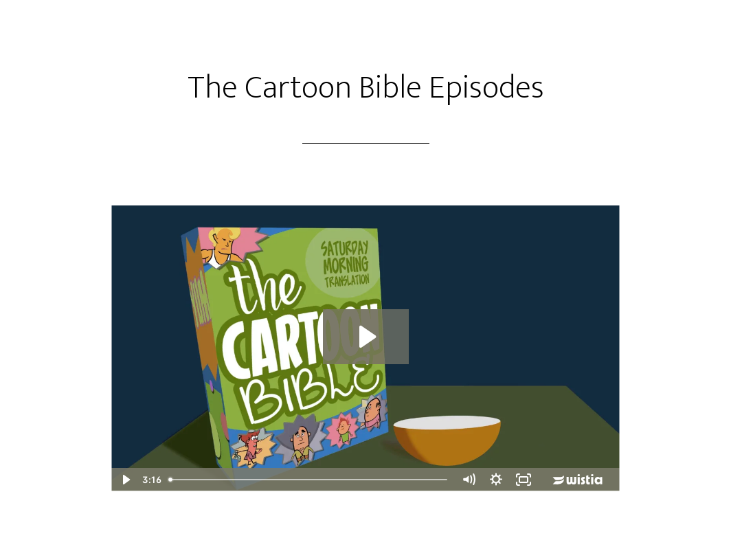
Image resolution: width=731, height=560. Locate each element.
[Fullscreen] (524, 480)
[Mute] (469, 480)
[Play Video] (125, 480)
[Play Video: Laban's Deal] (366, 337)
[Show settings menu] (496, 480)
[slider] (309, 480)
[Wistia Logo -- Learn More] (578, 480)
